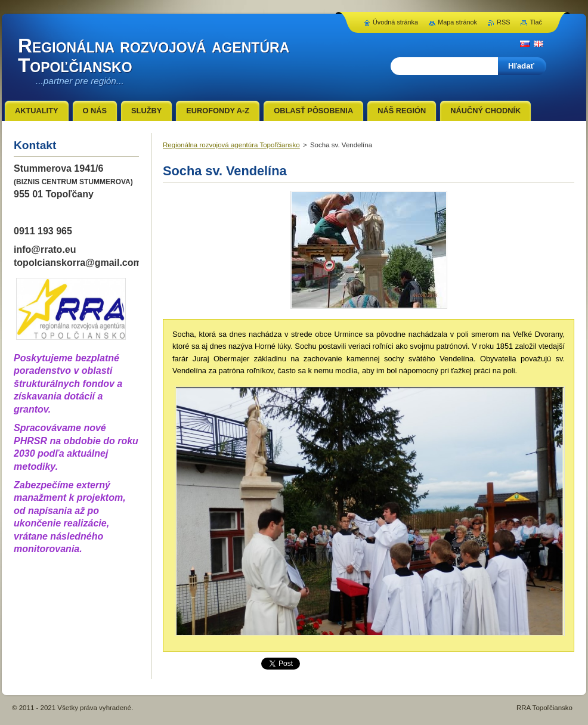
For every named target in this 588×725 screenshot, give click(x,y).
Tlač (536, 22)
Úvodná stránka (395, 22)
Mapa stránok (457, 22)
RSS (503, 22)
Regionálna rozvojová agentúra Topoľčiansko (231, 145)
